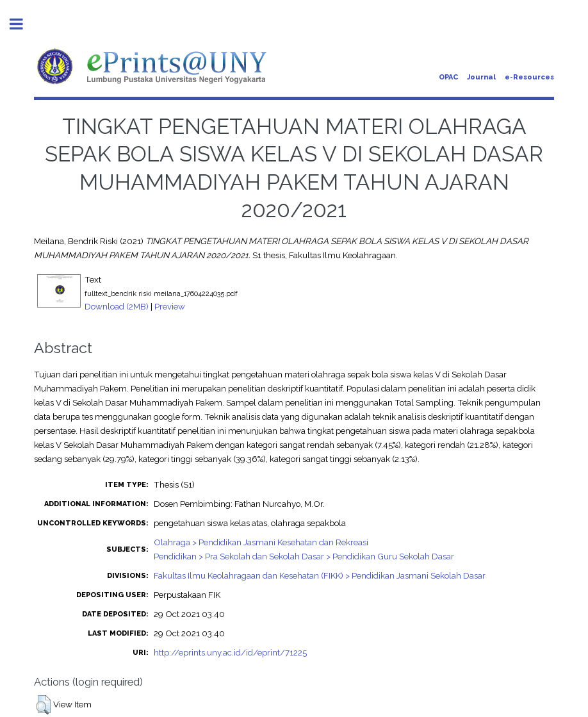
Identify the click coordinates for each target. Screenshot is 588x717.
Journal (481, 77)
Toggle (23, 24)
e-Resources (529, 77)
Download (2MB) (117, 306)
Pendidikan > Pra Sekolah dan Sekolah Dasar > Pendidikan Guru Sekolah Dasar (304, 556)
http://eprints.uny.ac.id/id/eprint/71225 (230, 652)
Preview (170, 306)
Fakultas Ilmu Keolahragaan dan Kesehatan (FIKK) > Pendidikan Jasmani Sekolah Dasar (320, 575)
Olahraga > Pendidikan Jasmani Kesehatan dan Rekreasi (261, 542)
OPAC (448, 77)
